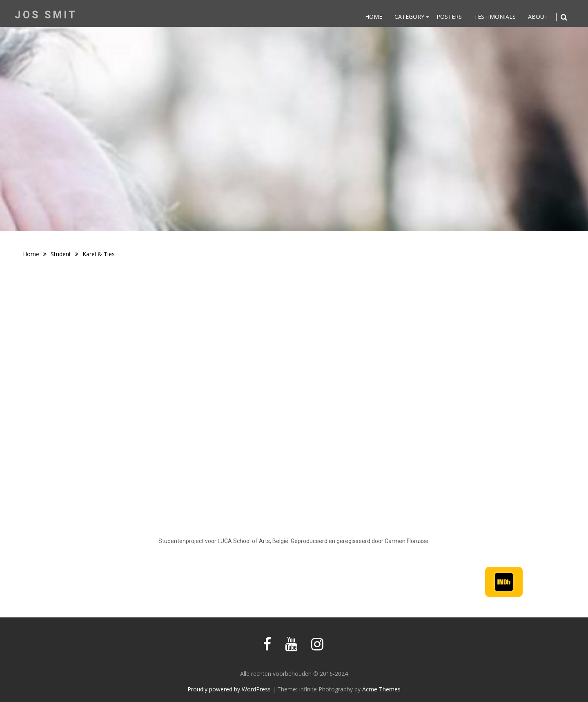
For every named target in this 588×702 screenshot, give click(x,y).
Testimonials (495, 17)
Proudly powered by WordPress (229, 689)
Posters (449, 17)
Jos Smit (46, 15)
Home (374, 17)
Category (409, 17)
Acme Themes (381, 689)
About (538, 17)
